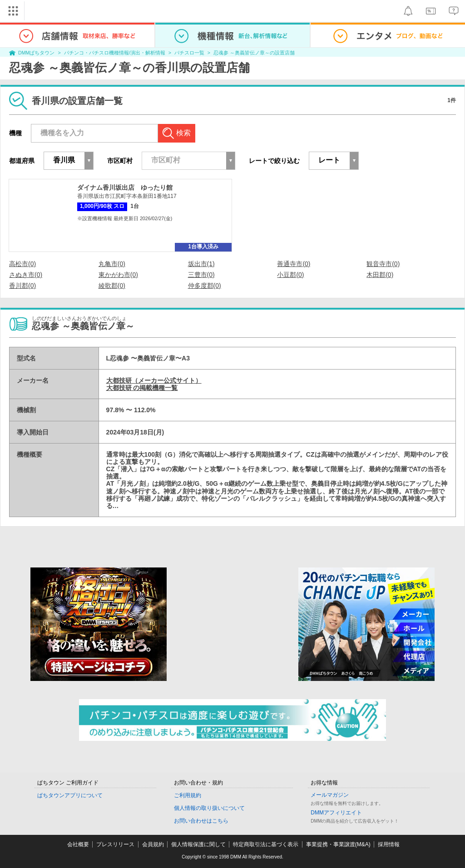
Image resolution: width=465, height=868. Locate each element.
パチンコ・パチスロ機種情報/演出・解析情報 (115, 53)
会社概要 (78, 844)
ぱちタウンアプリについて (70, 795)
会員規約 (153, 844)
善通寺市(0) (294, 264)
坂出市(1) (201, 264)
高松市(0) (22, 264)
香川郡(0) (22, 286)
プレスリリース (115, 844)
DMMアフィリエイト (336, 813)
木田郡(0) (380, 275)
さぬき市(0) (26, 275)
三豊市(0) (201, 275)
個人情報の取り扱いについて (209, 808)
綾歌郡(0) (112, 286)
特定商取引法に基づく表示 (266, 844)
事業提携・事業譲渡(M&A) (338, 844)
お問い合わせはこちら (201, 821)
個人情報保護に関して (198, 844)
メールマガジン (330, 795)
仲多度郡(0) (205, 286)
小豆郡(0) (290, 275)
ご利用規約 (188, 795)
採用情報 (389, 844)
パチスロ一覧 (189, 53)
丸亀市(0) (112, 264)
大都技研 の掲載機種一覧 (142, 388)
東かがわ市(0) (118, 275)
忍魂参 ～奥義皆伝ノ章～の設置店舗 (254, 53)
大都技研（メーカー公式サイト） (154, 380)
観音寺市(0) (383, 264)
